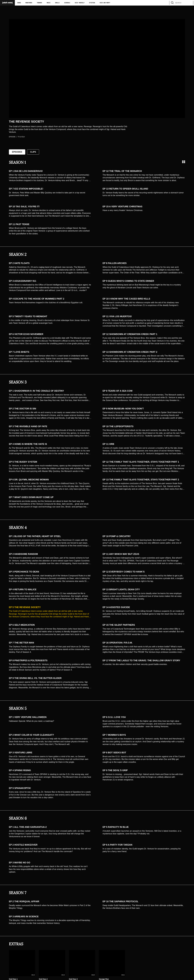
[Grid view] (184, 162)
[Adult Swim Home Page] (7, 3)
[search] (190, 3)
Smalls (57, 3)
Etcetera (92, 3)
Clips (33, 152)
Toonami (39, 3)
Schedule (67, 3)
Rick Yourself (80, 3)
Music (49, 3)
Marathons (29, 3)
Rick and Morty (105, 3)
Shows (19, 3)
